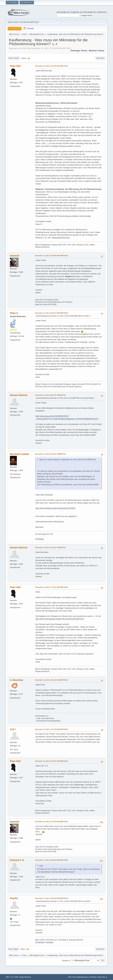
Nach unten (14, 58)
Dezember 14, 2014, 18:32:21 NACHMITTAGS (52, 680)
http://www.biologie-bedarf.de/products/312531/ (55, 508)
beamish (15, 256)
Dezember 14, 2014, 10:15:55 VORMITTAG (50, 548)
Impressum (102, 12)
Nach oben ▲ (103, 977)
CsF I (13, 729)
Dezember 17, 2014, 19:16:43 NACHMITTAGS (52, 898)
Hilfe (70, 977)
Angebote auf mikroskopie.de (83, 12)
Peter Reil (15, 66)
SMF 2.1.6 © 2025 (12, 977)
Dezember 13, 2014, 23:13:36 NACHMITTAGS (52, 66)
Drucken (100, 58)
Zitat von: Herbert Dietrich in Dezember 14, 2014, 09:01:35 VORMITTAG (68, 460)
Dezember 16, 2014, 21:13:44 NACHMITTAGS (52, 822)
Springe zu (66, 961)
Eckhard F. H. (17, 860)
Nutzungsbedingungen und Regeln (84, 977)
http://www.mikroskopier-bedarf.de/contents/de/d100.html (60, 619)
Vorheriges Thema (79, 51)
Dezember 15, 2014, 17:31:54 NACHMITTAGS (52, 729)
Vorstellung (39, 539)
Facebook (50, 942)
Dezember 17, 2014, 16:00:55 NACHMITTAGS (52, 860)
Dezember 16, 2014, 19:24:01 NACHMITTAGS (52, 761)
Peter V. (14, 313)
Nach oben (13, 949)
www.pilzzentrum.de (60, 238)
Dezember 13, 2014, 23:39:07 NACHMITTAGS (52, 313)
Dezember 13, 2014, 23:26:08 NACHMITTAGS (52, 256)
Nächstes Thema (96, 51)
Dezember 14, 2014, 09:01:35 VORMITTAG (50, 395)
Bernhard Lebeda (19, 454)
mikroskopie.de (63, 12)
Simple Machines (25, 977)
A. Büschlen (17, 680)
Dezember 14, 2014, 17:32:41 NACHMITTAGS (52, 587)
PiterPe (14, 898)
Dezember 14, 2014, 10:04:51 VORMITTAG (50, 454)
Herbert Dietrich (19, 395)
